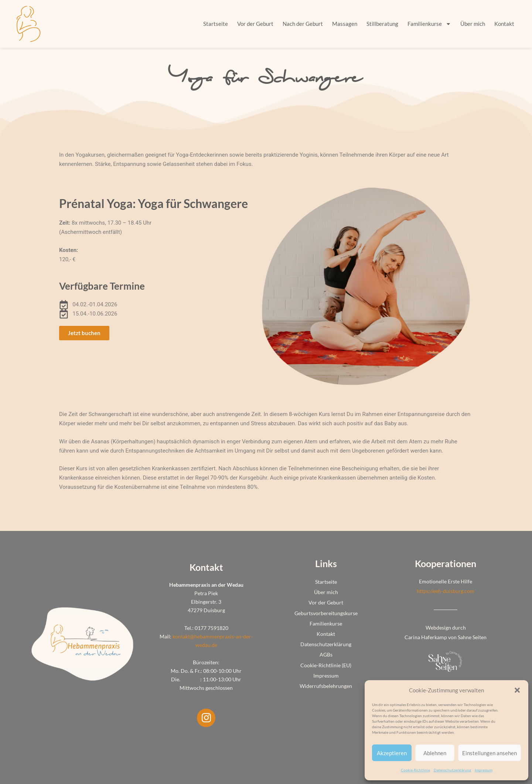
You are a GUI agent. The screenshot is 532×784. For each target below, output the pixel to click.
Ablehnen (435, 753)
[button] (517, 690)
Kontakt (504, 24)
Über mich (473, 24)
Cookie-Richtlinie (415, 770)
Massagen (345, 24)
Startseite (216, 24)
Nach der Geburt (303, 24)
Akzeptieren (392, 753)
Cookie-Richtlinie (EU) (326, 665)
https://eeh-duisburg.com (446, 591)
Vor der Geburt (255, 24)
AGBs (326, 655)
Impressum (484, 770)
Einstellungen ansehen (490, 753)
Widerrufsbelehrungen (326, 686)
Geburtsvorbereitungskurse (326, 613)
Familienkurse (429, 24)
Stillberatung (382, 24)
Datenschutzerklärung (452, 770)
